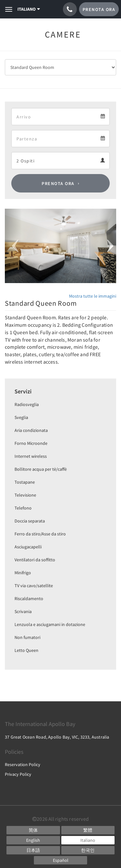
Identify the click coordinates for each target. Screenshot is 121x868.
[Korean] (88, 850)
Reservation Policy (23, 764)
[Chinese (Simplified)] (33, 830)
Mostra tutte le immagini (93, 296)
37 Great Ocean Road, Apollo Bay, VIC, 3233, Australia (57, 737)
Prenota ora (58, 183)
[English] (33, 840)
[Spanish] (61, 860)
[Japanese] (33, 850)
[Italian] (88, 840)
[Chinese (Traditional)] (88, 830)
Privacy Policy (18, 774)
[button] (13, 246)
